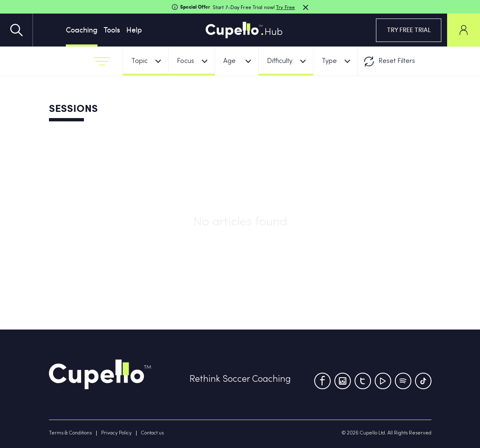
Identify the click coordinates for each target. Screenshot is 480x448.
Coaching (82, 29)
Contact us (152, 433)
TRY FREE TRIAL (409, 30)
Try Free (285, 7)
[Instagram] (343, 381)
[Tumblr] (403, 381)
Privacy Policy (116, 433)
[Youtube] (383, 381)
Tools (112, 29)
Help (134, 29)
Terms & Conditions (70, 433)
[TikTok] (423, 381)
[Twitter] (363, 381)
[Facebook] (322, 381)
